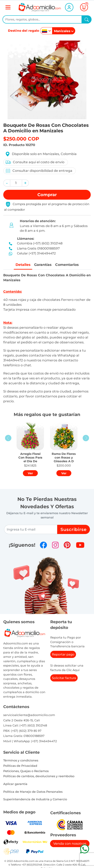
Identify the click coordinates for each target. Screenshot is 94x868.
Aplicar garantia (15, 784)
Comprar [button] (47, 195)
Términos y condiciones (21, 761)
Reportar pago (63, 655)
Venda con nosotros (70, 844)
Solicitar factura (64, 678)
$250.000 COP (21, 139)
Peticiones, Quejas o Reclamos (26, 771)
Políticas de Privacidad (20, 766)
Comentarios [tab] (67, 265)
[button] (7, 183)
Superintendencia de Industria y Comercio (35, 799)
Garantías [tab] (43, 265)
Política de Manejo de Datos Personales (33, 792)
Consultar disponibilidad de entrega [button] (39, 171)
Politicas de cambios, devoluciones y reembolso (39, 776)
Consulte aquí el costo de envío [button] (35, 162)
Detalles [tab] (22, 265)
